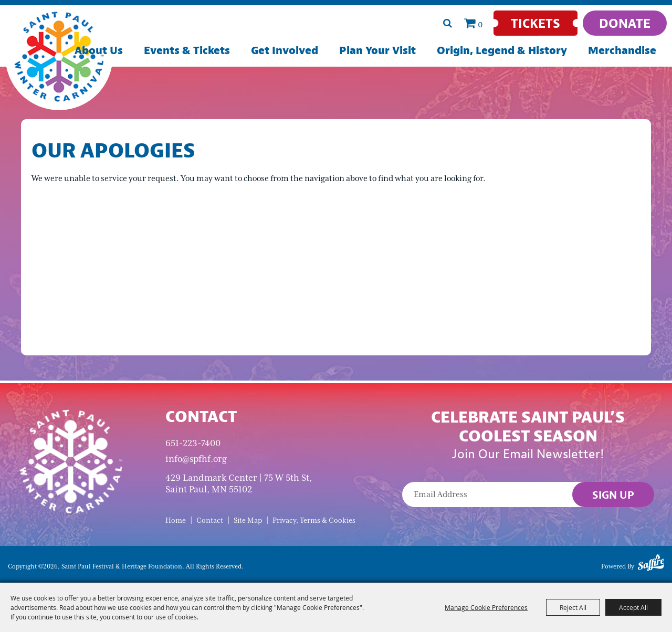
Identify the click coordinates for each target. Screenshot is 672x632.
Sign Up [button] (613, 495)
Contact (210, 520)
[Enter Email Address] (528, 494)
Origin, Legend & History (502, 50)
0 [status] (480, 24)
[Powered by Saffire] (651, 564)
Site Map (248, 520)
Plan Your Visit (377, 50)
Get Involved (285, 50)
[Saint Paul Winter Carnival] (71, 461)
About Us (99, 50)
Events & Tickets (187, 50)
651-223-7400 (193, 443)
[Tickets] (535, 23)
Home (176, 520)
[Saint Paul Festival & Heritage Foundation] (59, 56)
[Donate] (625, 23)
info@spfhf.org (196, 459)
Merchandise (622, 50)
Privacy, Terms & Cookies (314, 520)
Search (447, 23)
